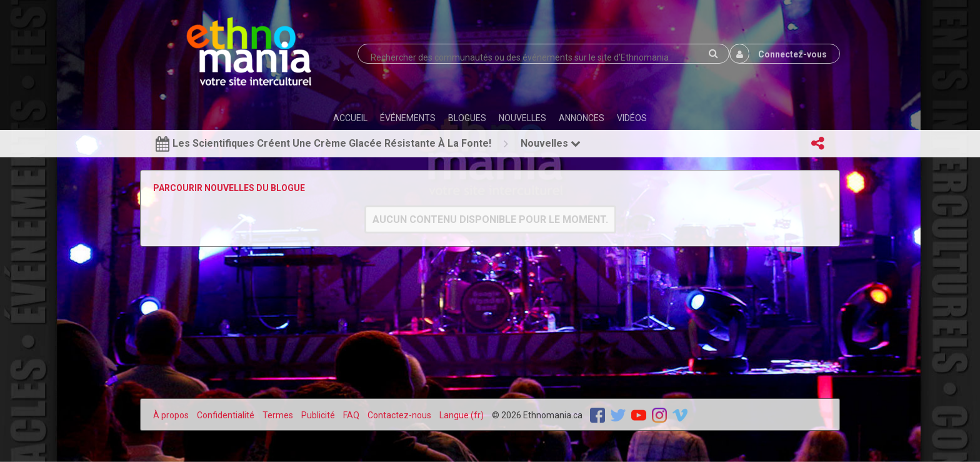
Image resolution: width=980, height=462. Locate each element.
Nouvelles (551, 143)
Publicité (318, 415)
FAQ (351, 415)
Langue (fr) (462, 415)
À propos (171, 415)
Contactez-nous (399, 415)
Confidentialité (226, 415)
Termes (278, 415)
